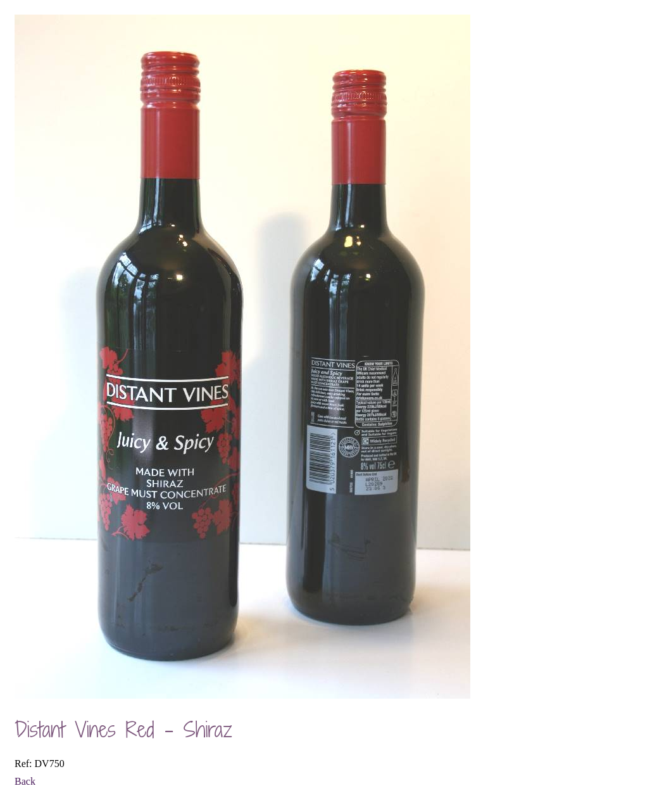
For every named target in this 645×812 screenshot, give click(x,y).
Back (25, 781)
